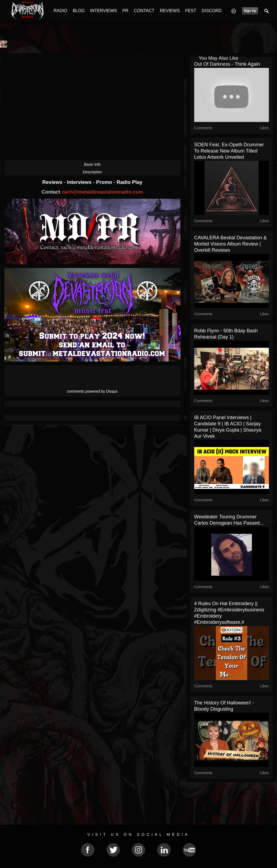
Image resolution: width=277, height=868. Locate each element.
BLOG (79, 11)
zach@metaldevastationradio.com (102, 192)
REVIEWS (170, 11)
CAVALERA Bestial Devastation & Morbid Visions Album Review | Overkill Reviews (230, 244)
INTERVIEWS (103, 11)
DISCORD (212, 11)
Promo (105, 182)
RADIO (60, 11)
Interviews (80, 182)
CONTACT (144, 11)
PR (125, 11)
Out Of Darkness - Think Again (227, 64)
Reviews (53, 182)
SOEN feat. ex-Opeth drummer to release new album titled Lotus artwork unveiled (229, 151)
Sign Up (250, 11)
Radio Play (129, 182)
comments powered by (93, 391)
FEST (191, 11)
